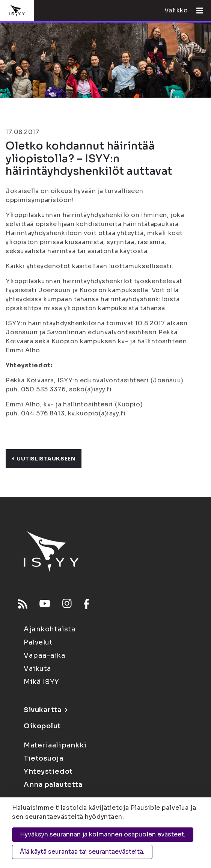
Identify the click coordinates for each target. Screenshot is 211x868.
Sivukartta (45, 710)
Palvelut (38, 642)
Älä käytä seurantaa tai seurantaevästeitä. (82, 852)
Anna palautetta (53, 785)
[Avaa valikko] (197, 11)
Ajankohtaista (50, 629)
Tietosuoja (44, 758)
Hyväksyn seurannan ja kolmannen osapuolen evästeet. (103, 834)
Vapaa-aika (45, 655)
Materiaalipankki (55, 745)
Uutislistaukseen (44, 459)
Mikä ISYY (41, 682)
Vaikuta (38, 669)
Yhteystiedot (48, 771)
